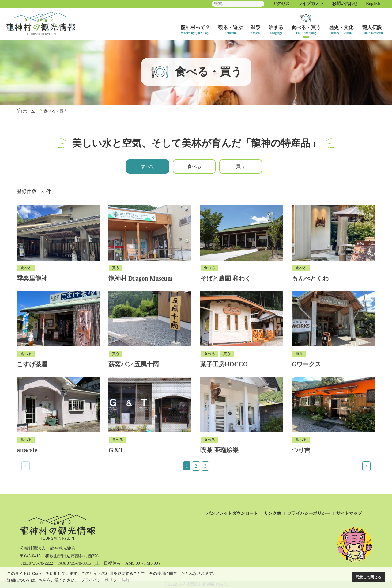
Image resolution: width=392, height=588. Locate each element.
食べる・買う (306, 27)
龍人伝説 (372, 27)
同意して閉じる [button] (368, 577)
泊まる (276, 27)
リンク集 (273, 513)
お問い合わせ (345, 4)
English (373, 4)
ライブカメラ (311, 4)
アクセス (281, 4)
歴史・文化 (341, 27)
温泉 (255, 27)
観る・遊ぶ (230, 27)
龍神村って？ (195, 27)
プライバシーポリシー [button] (101, 580)
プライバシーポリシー (309, 513)
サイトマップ (349, 513)
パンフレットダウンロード (232, 513)
